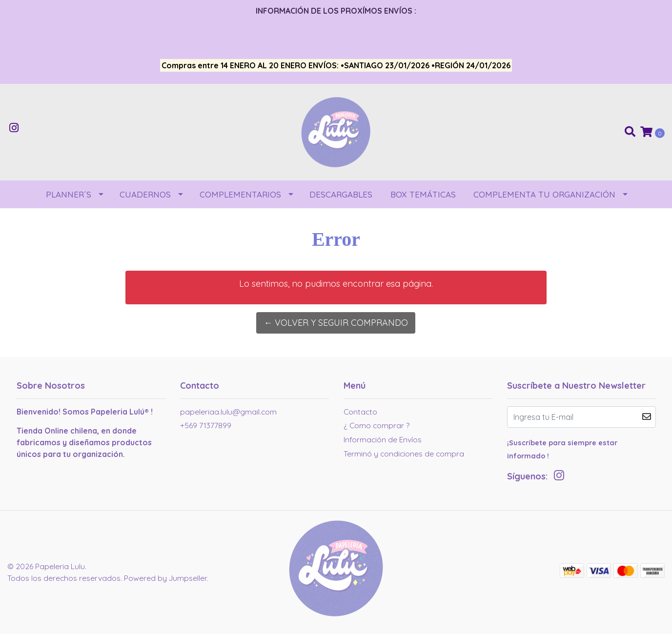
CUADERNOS (145, 194)
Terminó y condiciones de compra (404, 454)
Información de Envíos (383, 439)
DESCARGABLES (341, 194)
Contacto (360, 412)
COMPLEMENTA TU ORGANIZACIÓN (544, 194)
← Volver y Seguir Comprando (336, 323)
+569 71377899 (206, 425)
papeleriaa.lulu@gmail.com (228, 412)
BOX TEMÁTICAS (423, 194)
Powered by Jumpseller (165, 578)
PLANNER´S (69, 194)
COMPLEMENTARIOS (240, 194)
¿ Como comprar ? (377, 425)
